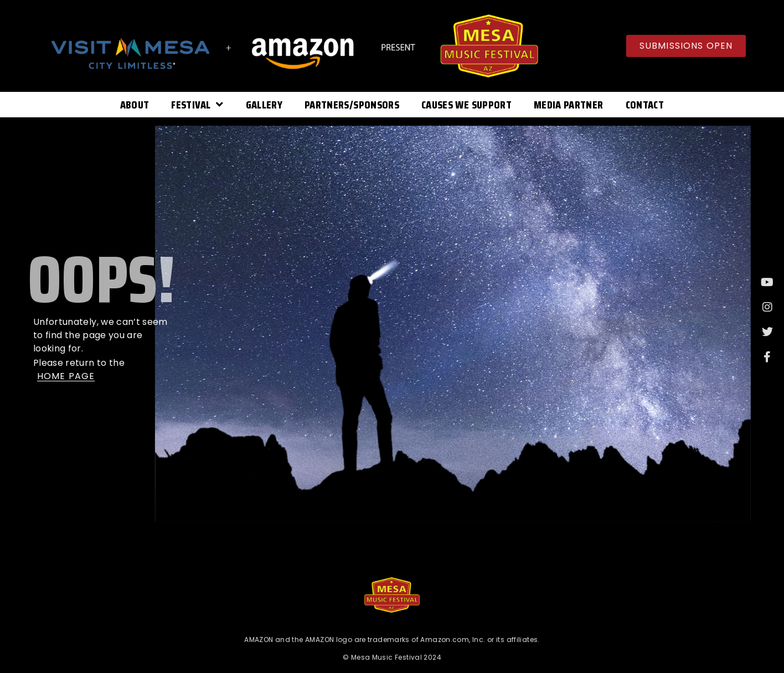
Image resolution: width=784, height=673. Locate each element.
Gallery (264, 105)
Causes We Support (466, 105)
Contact (645, 105)
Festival (197, 105)
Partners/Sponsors (352, 105)
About (135, 105)
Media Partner (569, 105)
